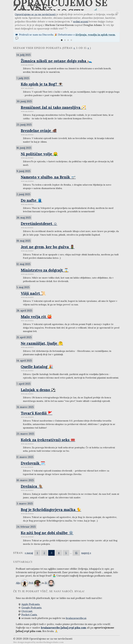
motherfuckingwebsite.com (50, 642)
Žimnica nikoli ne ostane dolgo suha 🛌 (56, 61)
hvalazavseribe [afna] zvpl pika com (64, 628)
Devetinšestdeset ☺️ (39, 223)
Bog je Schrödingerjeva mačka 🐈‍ (51, 510)
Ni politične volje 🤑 (39, 154)
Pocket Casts (29, 615)
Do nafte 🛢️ (31, 200)
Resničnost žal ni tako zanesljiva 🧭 (53, 107)
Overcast (27, 611)
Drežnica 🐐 (32, 486)
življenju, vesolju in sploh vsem (95, 35)
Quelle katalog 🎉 (37, 367)
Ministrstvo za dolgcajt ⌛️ (45, 270)
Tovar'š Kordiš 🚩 (37, 413)
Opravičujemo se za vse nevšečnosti (35, 14)
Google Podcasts (31, 608)
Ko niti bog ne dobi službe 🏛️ (47, 533)
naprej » (86, 553)
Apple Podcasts (31, 604)
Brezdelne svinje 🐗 (39, 131)
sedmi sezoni (81, 22)
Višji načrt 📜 (33, 293)
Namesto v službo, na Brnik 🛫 (48, 177)
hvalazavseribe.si (76, 618)
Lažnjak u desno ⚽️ (38, 390)
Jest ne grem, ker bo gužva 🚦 (48, 247)
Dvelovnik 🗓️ (33, 463)
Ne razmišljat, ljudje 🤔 (42, 343)
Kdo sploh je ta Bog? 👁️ (42, 84)
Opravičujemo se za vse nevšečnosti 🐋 (63, 5)
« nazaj (29, 553)
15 (76, 553)
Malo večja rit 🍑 (36, 317)
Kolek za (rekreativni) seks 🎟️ (48, 440)
